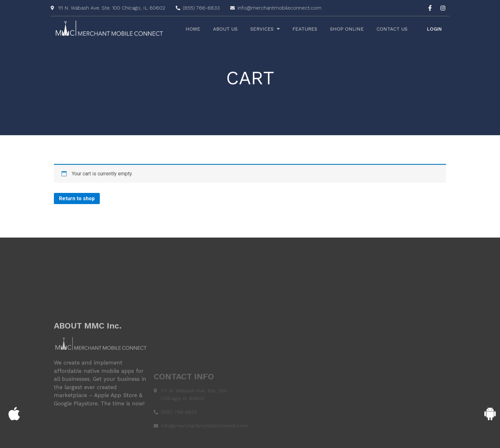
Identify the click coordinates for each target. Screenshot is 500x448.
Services (265, 29)
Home (193, 29)
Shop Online (347, 29)
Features (305, 29)
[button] (434, 29)
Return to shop (77, 198)
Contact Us (392, 29)
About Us (225, 29)
